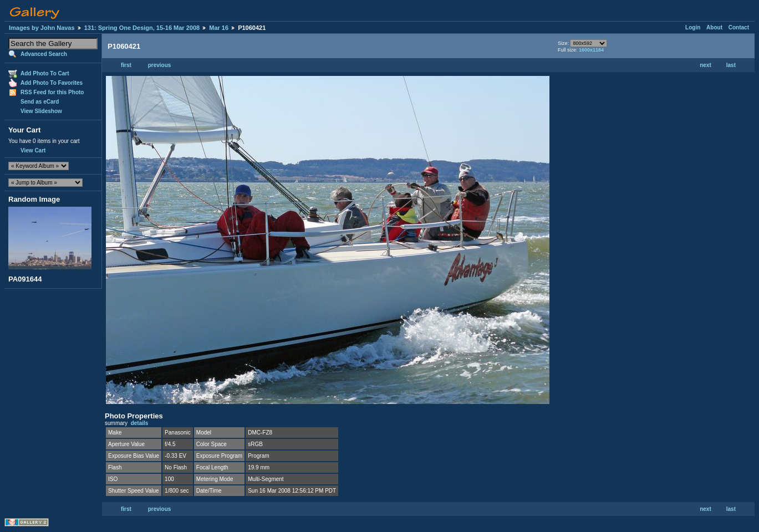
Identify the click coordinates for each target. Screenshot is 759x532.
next (705, 65)
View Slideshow (41, 111)
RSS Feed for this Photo (52, 92)
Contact (739, 27)
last (731, 65)
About (714, 27)
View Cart (33, 150)
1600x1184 (591, 50)
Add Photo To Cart (45, 73)
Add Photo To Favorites (52, 83)
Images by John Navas (42, 28)
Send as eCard (40, 102)
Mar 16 (219, 28)
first (126, 65)
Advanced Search (44, 54)
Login (693, 27)
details (140, 423)
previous (160, 65)
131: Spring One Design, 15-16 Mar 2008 (142, 28)
